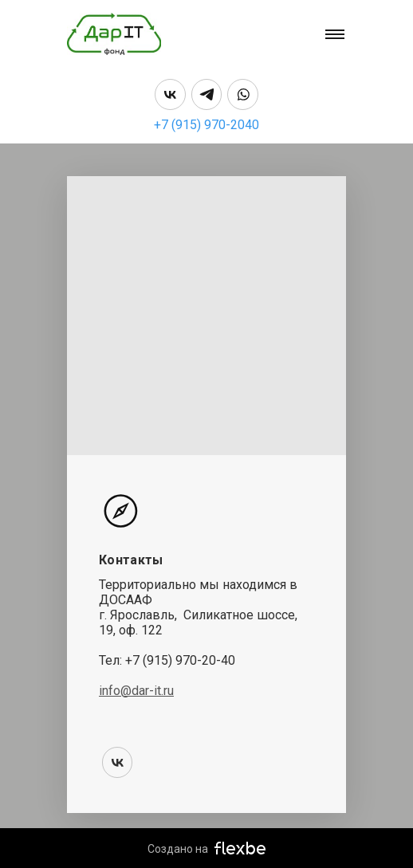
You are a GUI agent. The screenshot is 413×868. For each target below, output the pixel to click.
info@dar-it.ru (136, 691)
